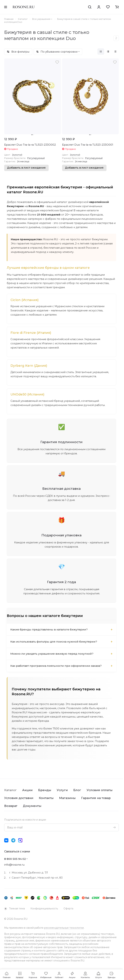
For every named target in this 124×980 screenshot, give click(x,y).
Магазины (67, 798)
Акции (27, 790)
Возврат (11, 806)
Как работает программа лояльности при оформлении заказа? (56, 666)
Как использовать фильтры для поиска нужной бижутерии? (54, 642)
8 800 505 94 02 (15, 859)
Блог (77, 790)
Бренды (45, 790)
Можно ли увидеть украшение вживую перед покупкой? (52, 654)
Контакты (46, 798)
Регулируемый (36, 158)
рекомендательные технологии (64, 928)
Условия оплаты (100, 790)
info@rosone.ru (14, 865)
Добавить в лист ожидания (26, 168)
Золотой (17, 155)
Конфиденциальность (44, 909)
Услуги (62, 790)
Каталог (10, 790)
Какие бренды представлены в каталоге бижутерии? (49, 629)
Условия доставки (19, 798)
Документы (32, 806)
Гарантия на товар (96, 798)
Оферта (68, 909)
